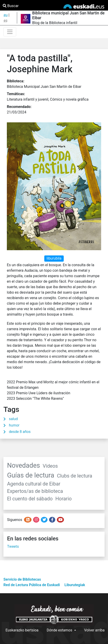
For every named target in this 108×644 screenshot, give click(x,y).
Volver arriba (95, 630)
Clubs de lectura (74, 476)
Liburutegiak (75, 585)
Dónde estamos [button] (60, 630)
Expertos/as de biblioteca (35, 491)
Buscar (11, 6)
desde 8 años (20, 432)
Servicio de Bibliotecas (22, 579)
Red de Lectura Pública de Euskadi (32, 585)
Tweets (13, 546)
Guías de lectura (31, 475)
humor (14, 425)
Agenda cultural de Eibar (34, 484)
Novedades (24, 465)
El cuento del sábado (30, 499)
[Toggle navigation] (10, 32)
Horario (63, 499)
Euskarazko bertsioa (22, 630)
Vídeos (50, 466)
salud (13, 419)
